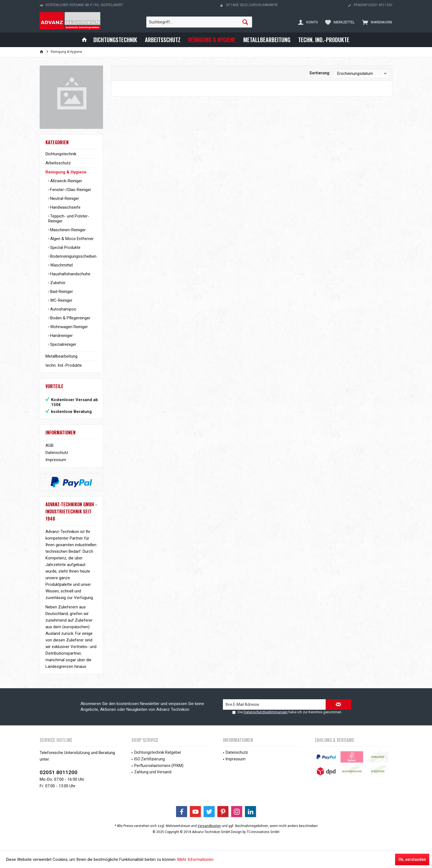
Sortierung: (320, 73)
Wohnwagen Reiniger (68, 327)
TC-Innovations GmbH (263, 832)
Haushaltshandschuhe (70, 274)
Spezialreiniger (63, 344)
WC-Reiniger (61, 300)
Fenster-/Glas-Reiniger (70, 190)
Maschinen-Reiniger (67, 230)
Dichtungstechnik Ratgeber (158, 752)
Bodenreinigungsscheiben (73, 256)
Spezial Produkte (65, 247)
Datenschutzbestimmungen (266, 712)
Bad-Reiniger (61, 292)
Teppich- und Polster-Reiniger (69, 219)
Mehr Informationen (195, 859)
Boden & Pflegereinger (70, 318)
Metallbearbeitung (61, 356)
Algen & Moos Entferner (71, 239)
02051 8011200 (59, 772)
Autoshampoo (63, 309)
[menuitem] (376, 22)
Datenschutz (57, 453)
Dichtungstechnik (61, 154)
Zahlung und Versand (153, 772)
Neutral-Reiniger (64, 198)
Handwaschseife (65, 207)
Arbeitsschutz (58, 163)
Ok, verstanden (412, 859)
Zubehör (57, 283)
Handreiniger (61, 336)
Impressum (56, 460)
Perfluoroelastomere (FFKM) (159, 766)
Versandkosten (209, 826)
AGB (49, 445)
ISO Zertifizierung (149, 759)
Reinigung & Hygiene (66, 172)
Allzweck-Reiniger (66, 181)
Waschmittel (61, 265)
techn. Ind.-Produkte (64, 365)
